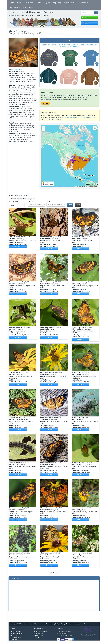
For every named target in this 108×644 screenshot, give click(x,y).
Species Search (15, 7)
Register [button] (85, 23)
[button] (11, 52)
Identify (39, 3)
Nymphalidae (18, 70)
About (20, 3)
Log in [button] (85, 18)
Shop (24, 7)
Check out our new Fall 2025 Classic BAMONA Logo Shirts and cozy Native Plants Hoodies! (69, 46)
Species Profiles (84, 3)
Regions (47, 3)
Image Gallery (57, 3)
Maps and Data (70, 3)
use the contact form (87, 117)
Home (12, 3)
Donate (31, 7)
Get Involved (30, 3)
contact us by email (71, 117)
